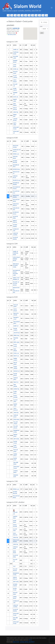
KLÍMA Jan (16, 69)
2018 (36, 15)
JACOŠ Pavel (17, 333)
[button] (30, 32)
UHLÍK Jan (16, 97)
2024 (16, 15)
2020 (30, 15)
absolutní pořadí (12, 35)
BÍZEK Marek (16, 419)
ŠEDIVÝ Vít (16, 382)
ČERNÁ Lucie (16, 154)
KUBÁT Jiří (16, 326)
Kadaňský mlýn (16, 28)
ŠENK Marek (16, 264)
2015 (47, 15)
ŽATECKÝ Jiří (17, 371)
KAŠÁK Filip (16, 389)
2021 (26, 15)
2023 (19, 15)
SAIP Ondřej (16, 439)
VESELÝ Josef (16, 278)
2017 (40, 15)
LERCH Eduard (16, 257)
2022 (23, 15)
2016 (43, 15)
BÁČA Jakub (16, 342)
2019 (33, 15)
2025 (12, 15)
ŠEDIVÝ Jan (16, 356)
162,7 (14, 566)
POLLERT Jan (16, 282)
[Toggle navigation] (52, 8)
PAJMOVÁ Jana (17, 180)
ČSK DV (30, 640)
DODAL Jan (16, 353)
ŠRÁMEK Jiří (16, 279)
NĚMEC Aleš (16, 335)
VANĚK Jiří (16, 50)
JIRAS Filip (16, 112)
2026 (9, 15)
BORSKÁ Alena (16, 169)
